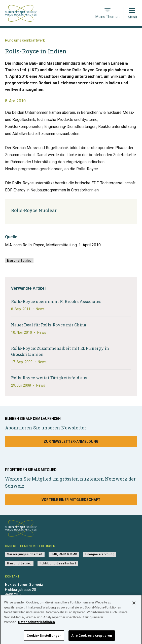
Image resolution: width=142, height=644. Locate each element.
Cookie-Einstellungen (44, 637)
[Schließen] (134, 605)
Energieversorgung (100, 554)
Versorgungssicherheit (25, 554)
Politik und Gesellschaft (58, 563)
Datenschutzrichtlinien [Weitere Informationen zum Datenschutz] (37, 624)
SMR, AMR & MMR (64, 554)
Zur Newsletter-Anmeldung (71, 442)
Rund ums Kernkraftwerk (25, 40)
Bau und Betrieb (19, 261)
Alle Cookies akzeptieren (92, 637)
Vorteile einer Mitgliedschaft (71, 500)
